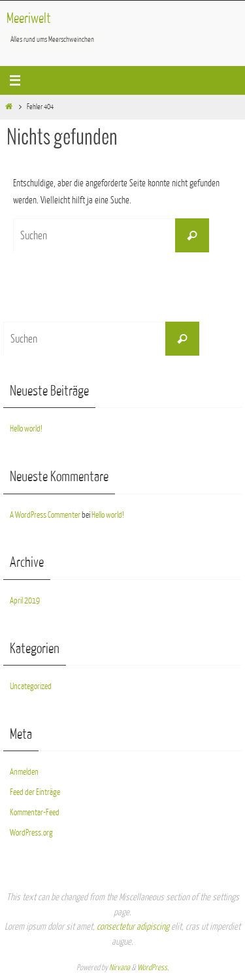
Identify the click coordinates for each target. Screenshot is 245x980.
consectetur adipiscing (133, 927)
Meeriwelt (29, 19)
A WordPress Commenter (45, 515)
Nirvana (120, 968)
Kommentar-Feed (35, 812)
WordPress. (153, 968)
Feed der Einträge (35, 792)
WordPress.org (31, 833)
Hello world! (26, 429)
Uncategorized (31, 686)
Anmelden (24, 772)
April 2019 (25, 600)
